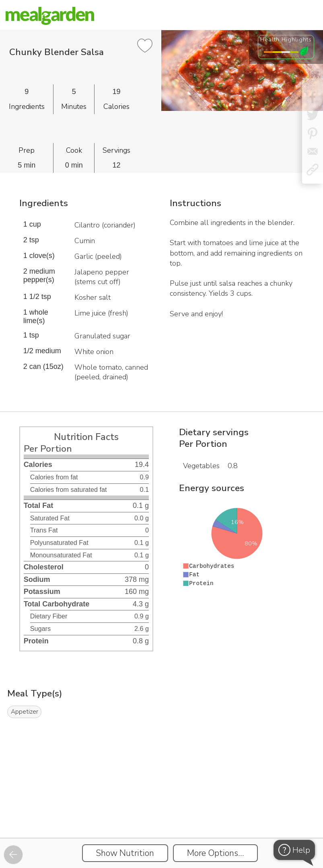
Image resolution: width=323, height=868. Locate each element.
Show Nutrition (125, 853)
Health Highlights (286, 39)
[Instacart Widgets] (162, 810)
